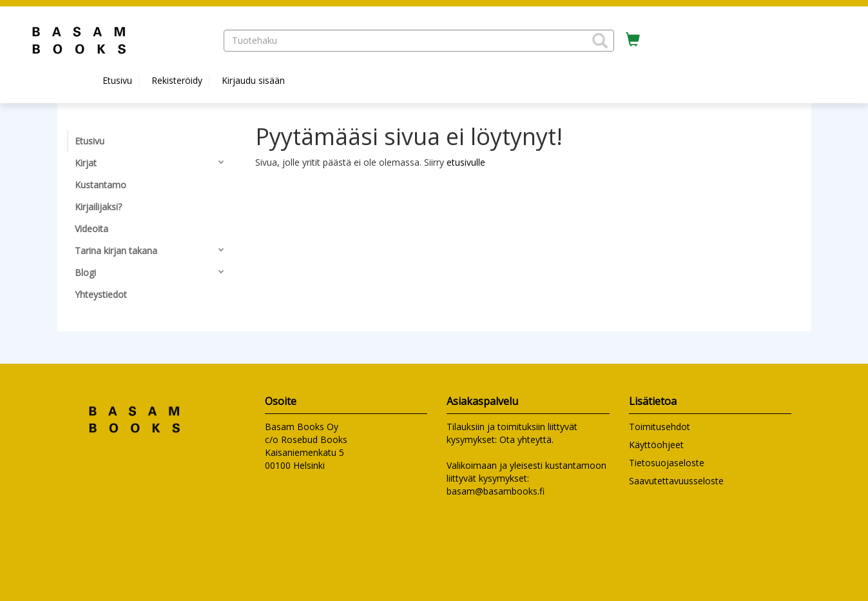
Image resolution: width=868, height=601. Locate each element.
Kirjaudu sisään (253, 80)
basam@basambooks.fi (496, 491)
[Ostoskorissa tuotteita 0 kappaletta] (633, 40)
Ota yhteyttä (526, 439)
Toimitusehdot (660, 427)
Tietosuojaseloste (667, 463)
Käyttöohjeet (656, 445)
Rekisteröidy (177, 80)
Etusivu (117, 80)
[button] (600, 41)
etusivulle (466, 162)
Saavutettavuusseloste (676, 481)
